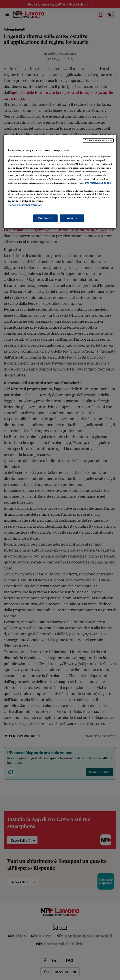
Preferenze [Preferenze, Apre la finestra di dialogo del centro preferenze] (45, 218)
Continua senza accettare (98, 140)
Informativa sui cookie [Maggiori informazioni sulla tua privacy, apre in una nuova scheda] (98, 183)
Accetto (72, 218)
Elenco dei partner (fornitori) (25, 205)
